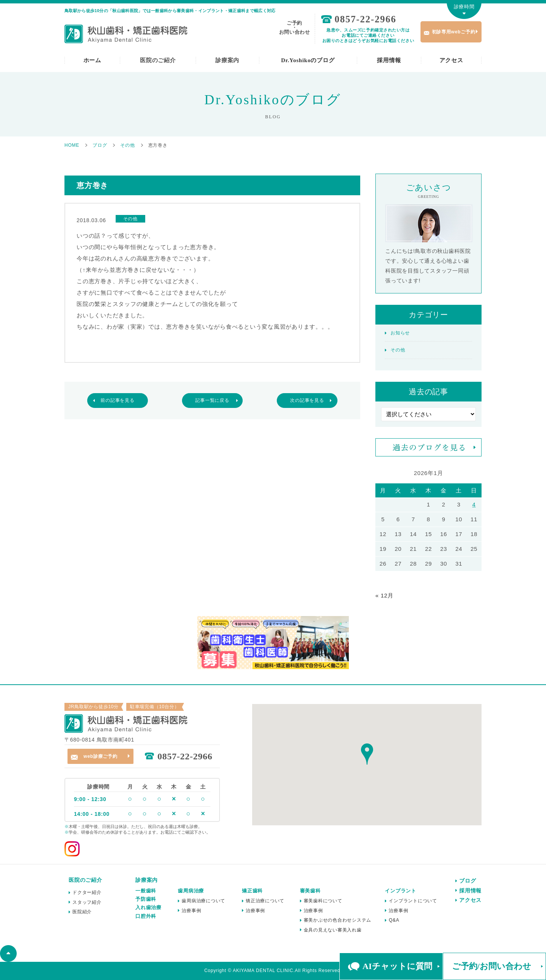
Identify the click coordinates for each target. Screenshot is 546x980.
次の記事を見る (307, 400)
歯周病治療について (203, 901)
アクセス (451, 60)
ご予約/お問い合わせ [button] (492, 966)
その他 (398, 350)
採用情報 (389, 60)
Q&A (394, 920)
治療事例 (191, 911)
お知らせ (400, 333)
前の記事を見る (117, 400)
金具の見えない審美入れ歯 (333, 930)
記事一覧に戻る (212, 400)
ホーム (92, 60)
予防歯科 (146, 899)
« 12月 (384, 595)
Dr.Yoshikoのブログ (308, 60)
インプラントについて (413, 901)
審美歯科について (323, 901)
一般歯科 (146, 891)
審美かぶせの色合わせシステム (338, 920)
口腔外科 (146, 916)
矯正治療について (265, 901)
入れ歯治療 (148, 907)
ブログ (468, 881)
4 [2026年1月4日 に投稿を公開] (474, 504)
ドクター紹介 (87, 892)
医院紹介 (82, 912)
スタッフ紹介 (87, 902)
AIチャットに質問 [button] (397, 966)
